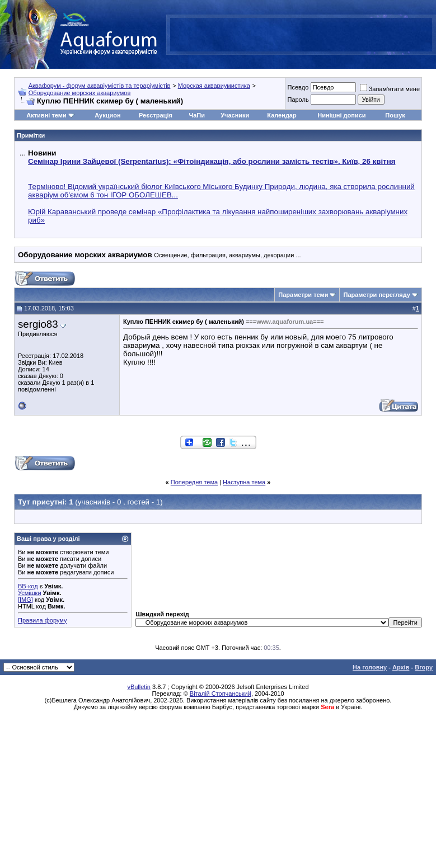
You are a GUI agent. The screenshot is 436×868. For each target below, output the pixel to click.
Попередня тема (194, 482)
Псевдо (298, 87)
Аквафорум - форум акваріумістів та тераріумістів (100, 86)
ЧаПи (197, 115)
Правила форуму (42, 620)
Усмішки (30, 593)
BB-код (28, 586)
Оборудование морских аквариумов (80, 93)
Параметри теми (303, 295)
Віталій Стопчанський (221, 694)
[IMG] (25, 600)
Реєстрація (156, 115)
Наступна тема (244, 482)
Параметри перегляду (376, 295)
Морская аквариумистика (214, 86)
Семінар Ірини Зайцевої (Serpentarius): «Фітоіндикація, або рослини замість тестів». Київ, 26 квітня (212, 161)
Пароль (298, 100)
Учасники (235, 115)
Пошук (395, 115)
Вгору (424, 667)
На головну (370, 667)
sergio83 (38, 324)
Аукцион (107, 115)
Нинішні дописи (341, 115)
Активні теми (46, 115)
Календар (282, 115)
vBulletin (139, 687)
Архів (401, 667)
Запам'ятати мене (390, 89)
